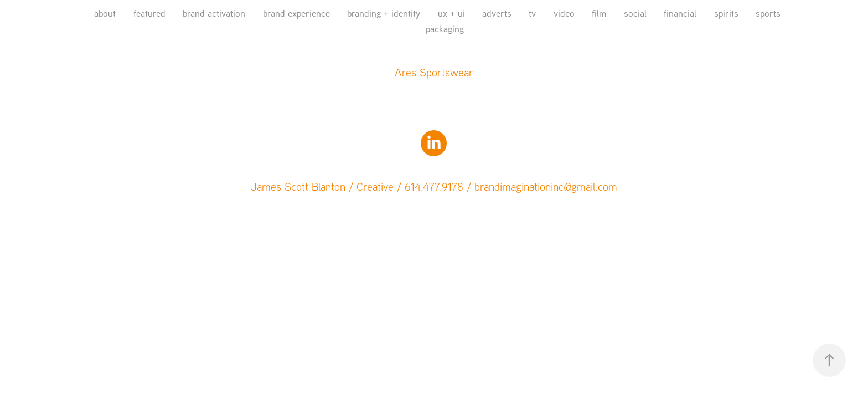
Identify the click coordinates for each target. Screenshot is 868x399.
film (599, 13)
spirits (726, 13)
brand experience (296, 13)
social (635, 13)
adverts (497, 13)
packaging (445, 29)
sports (768, 13)
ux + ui (451, 13)
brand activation (214, 13)
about (105, 13)
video (564, 13)
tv (532, 13)
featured (149, 13)
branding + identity (384, 13)
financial (680, 13)
